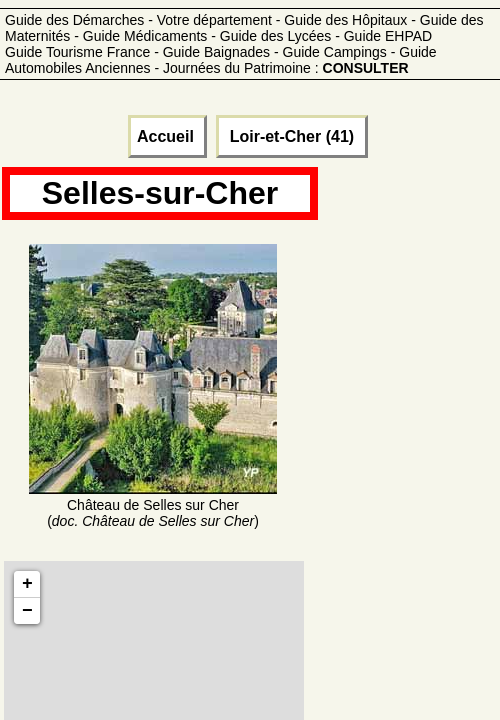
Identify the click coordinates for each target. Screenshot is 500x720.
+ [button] (27, 584)
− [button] (27, 611)
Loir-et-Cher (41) (291, 136)
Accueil (167, 136)
